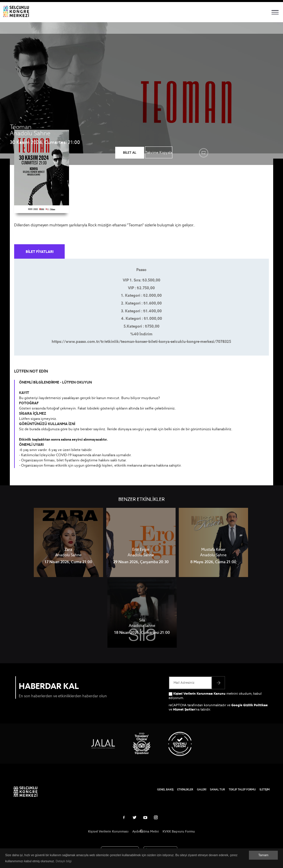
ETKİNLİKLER (185, 790)
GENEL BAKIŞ (165, 790)
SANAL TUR (217, 790)
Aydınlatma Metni (146, 831)
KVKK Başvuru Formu (179, 831)
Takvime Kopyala (159, 152)
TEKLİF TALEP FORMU (242, 790)
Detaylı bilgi (64, 861)
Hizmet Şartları (184, 709)
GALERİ (202, 790)
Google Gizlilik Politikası (250, 705)
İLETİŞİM (265, 790)
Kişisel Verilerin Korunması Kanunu (199, 694)
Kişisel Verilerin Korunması (108, 831)
